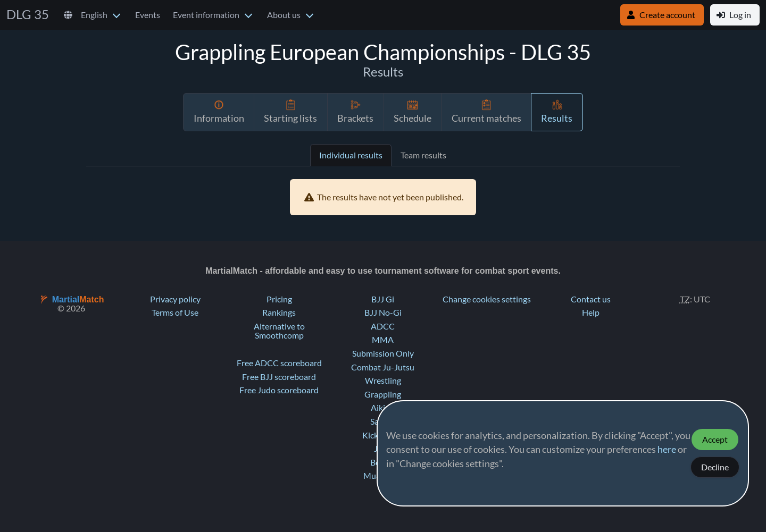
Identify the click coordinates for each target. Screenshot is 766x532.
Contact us (591, 299)
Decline (715, 467)
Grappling (383, 394)
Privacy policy (175, 299)
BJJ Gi (383, 299)
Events (148, 15)
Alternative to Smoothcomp (279, 331)
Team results (423, 155)
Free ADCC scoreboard (279, 363)
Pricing (279, 299)
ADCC (383, 326)
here (667, 450)
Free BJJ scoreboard (279, 377)
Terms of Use (175, 313)
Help (591, 313)
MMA (383, 340)
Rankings (279, 313)
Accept (715, 440)
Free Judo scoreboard (279, 390)
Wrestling (383, 381)
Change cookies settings (487, 299)
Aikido (383, 408)
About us (284, 15)
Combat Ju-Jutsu (383, 367)
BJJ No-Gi (383, 313)
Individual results (351, 155)
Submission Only (383, 353)
